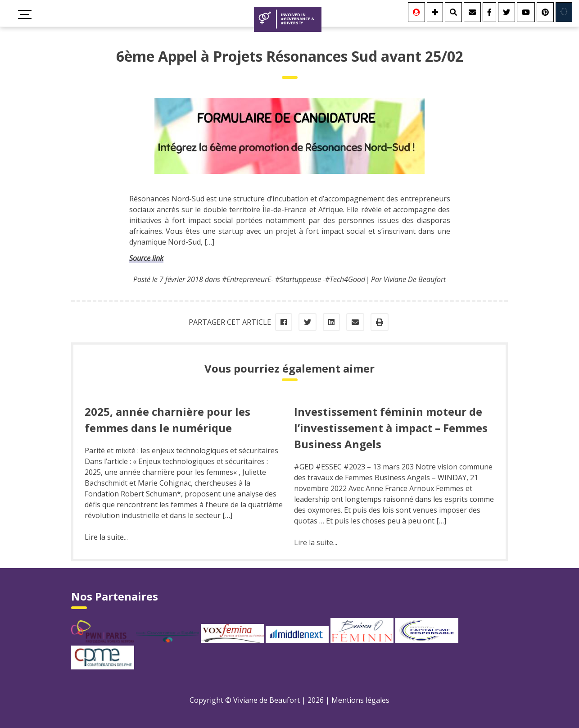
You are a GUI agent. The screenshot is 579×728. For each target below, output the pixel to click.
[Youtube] (526, 12)
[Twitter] (507, 12)
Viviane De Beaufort (415, 279)
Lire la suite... (106, 537)
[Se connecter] (416, 12)
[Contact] (472, 12)
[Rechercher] (453, 12)
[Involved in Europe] (564, 12)
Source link (146, 258)
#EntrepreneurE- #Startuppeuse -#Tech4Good (294, 279)
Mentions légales (360, 700)
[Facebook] (489, 12)
